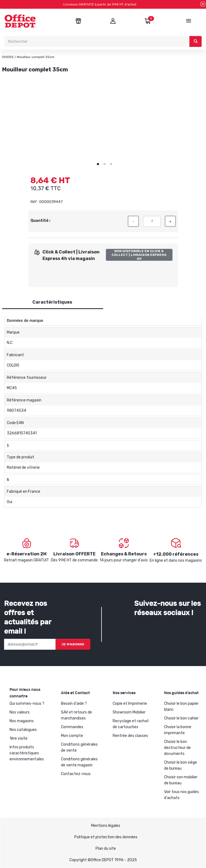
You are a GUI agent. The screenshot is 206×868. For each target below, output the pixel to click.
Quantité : (40, 221)
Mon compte (72, 736)
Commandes (72, 727)
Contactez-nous (76, 774)
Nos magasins (22, 721)
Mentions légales (106, 826)
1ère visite (19, 738)
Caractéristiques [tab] (52, 302)
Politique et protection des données (106, 837)
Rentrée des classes (130, 736)
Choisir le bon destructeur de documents (177, 748)
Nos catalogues (23, 730)
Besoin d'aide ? (74, 704)
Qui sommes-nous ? (27, 704)
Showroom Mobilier (129, 712)
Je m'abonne (73, 644)
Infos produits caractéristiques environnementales (27, 753)
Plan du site (106, 849)
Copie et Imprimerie (130, 704)
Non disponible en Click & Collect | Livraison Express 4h (139, 255)
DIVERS (8, 57)
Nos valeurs (20, 712)
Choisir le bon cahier (181, 718)
